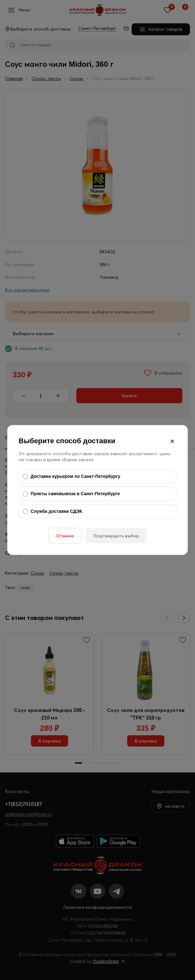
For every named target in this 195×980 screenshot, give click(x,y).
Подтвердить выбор (116, 536)
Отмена (65, 536)
